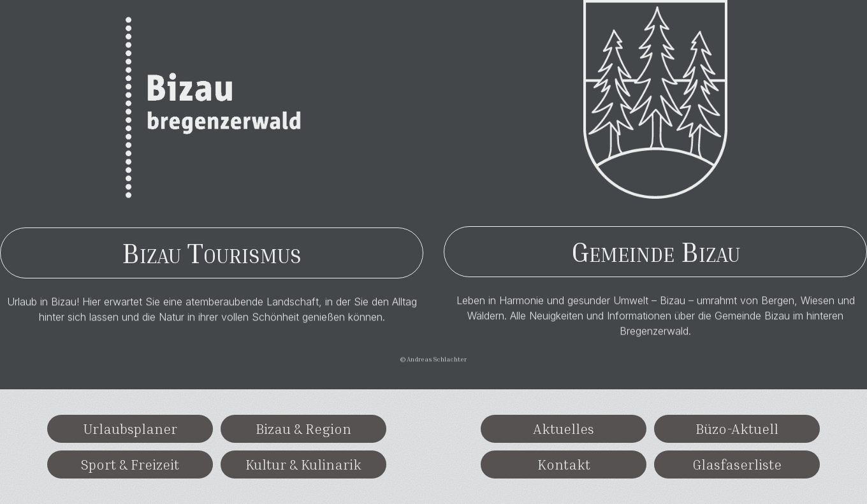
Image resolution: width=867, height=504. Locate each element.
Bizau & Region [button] (303, 429)
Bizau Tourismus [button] (212, 253)
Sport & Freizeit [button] (130, 464)
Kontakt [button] (564, 464)
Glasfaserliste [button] (737, 464)
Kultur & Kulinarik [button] (303, 464)
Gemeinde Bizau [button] (656, 251)
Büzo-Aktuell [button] (737, 429)
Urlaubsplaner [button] (130, 429)
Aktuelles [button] (564, 429)
